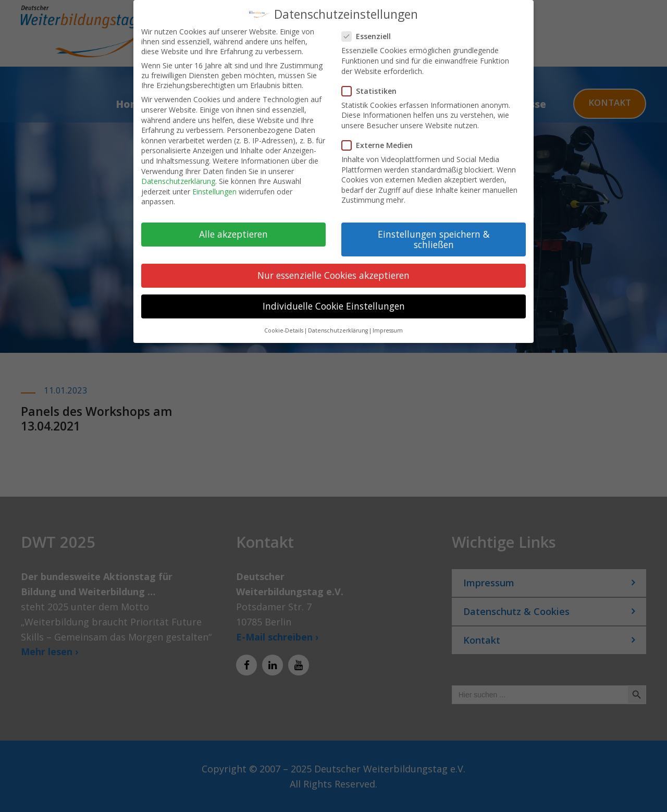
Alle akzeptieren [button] (233, 227)
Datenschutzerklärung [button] (338, 324)
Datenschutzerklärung (178, 174)
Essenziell (370, 29)
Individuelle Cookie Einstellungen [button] (334, 299)
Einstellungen (214, 184)
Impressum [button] (388, 324)
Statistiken (373, 84)
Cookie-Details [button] (284, 324)
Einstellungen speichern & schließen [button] (434, 232)
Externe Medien (381, 138)
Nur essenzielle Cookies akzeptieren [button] (333, 268)
